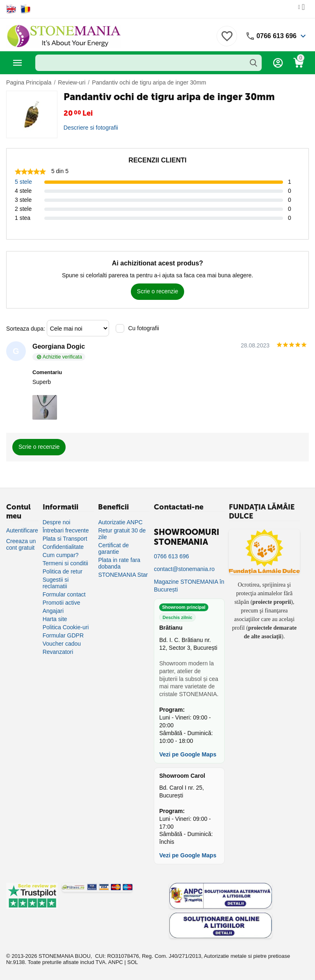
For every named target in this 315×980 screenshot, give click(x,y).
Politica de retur (63, 571)
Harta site (55, 619)
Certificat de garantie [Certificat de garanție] (113, 548)
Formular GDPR (63, 635)
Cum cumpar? (61, 555)
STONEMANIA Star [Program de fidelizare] (123, 575)
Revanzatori (58, 652)
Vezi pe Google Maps (188, 754)
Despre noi (57, 522)
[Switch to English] (11, 9)
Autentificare (22, 530)
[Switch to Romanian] (26, 9)
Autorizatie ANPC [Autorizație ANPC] (120, 522)
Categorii (18, 63)
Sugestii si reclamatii (56, 583)
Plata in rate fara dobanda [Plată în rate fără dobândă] (119, 563)
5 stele (23, 182)
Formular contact (64, 594)
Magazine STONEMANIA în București (189, 586)
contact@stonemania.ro (184, 569)
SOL (132, 962)
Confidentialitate (63, 547)
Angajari (53, 611)
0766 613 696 (276, 36)
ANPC (116, 962)
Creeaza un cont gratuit (21, 544)
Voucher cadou (62, 644)
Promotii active (62, 603)
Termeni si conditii (65, 563)
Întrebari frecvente (66, 530)
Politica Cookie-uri (66, 627)
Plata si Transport (65, 539)
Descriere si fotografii (91, 128)
